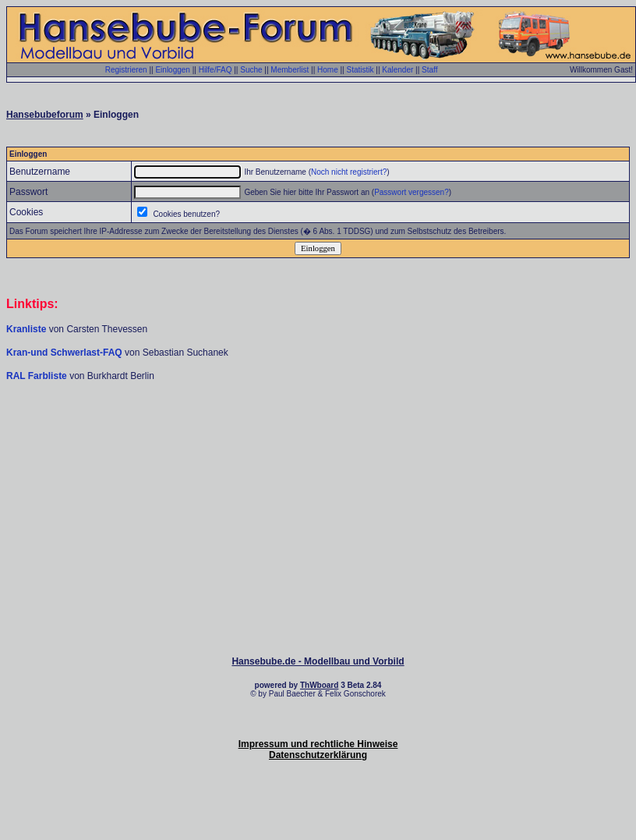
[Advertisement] (318, 429)
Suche (251, 70)
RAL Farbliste (38, 376)
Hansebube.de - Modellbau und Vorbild (318, 661)
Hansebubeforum (45, 115)
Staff (429, 70)
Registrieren (126, 70)
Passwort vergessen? (412, 192)
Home (328, 70)
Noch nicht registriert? (349, 172)
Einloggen (172, 70)
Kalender (397, 70)
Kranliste (26, 329)
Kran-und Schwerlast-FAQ (65, 353)
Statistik (360, 70)
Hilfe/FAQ (216, 70)
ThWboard (319, 685)
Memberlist (290, 70)
